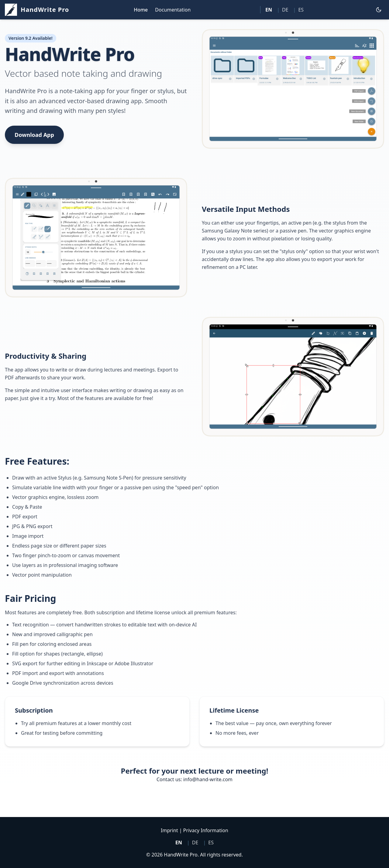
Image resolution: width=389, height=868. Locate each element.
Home (141, 10)
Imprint (169, 830)
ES (301, 10)
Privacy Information (206, 830)
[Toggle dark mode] (379, 10)
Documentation (173, 10)
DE (285, 10)
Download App (34, 135)
